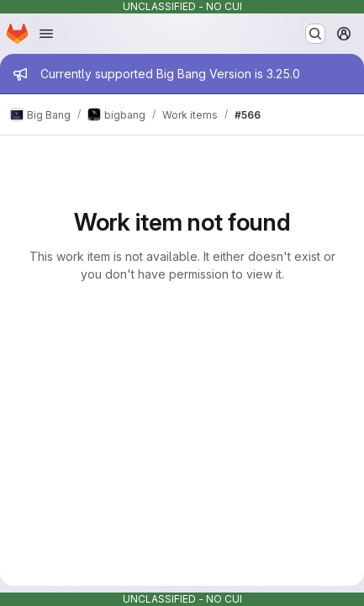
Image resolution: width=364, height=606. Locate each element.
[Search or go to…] (315, 34)
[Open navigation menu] (46, 34)
